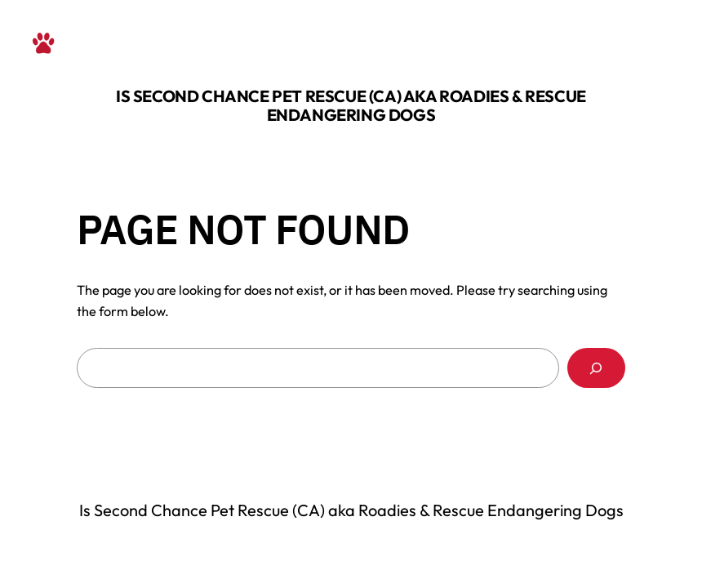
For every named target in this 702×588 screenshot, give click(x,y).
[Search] (596, 368)
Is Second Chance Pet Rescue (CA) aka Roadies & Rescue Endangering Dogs (351, 105)
